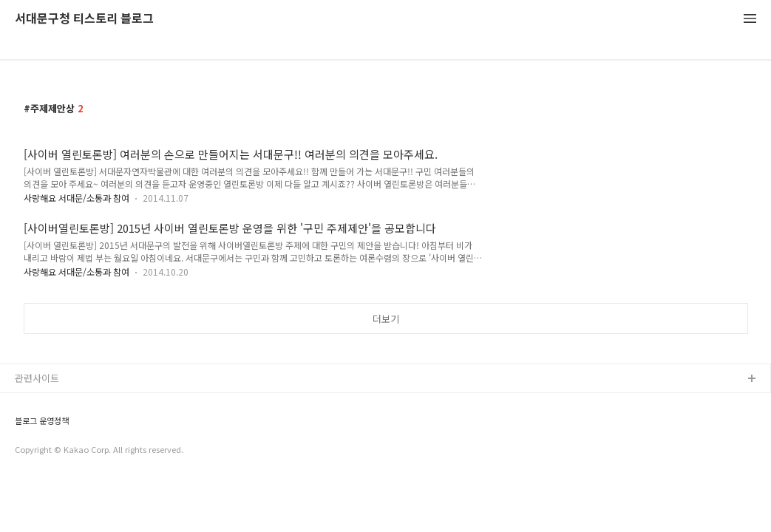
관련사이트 (37, 378)
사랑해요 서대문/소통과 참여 (77, 198)
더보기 (386, 319)
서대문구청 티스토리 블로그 (84, 19)
